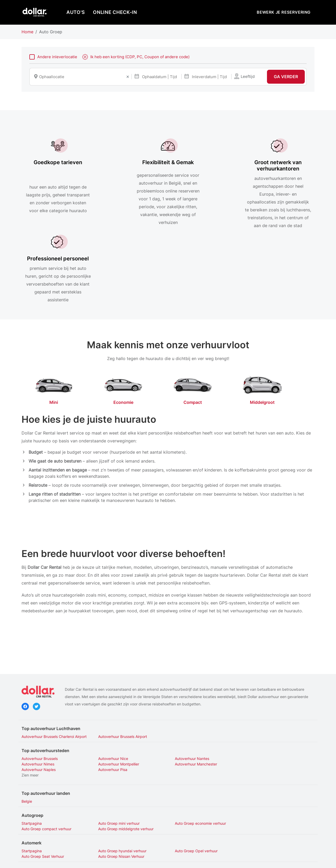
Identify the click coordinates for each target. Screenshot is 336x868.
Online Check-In (115, 12)
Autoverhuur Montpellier (42, 698)
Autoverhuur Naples (188, 698)
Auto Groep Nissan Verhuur (45, 784)
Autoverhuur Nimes (262, 692)
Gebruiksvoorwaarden (170, 859)
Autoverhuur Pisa (261, 698)
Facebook (25, 640)
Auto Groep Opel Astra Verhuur (198, 807)
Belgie (27, 729)
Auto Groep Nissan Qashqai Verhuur (127, 807)
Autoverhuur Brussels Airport (121, 670)
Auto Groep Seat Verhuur (267, 779)
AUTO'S (76, 12)
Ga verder (286, 77)
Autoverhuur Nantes (188, 692)
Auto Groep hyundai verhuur (120, 779)
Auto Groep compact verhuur (271, 751)
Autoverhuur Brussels (40, 692)
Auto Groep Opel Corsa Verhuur (273, 807)
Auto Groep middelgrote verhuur (49, 757)
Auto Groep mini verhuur (117, 751)
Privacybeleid (135, 859)
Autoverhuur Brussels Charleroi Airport (54, 670)
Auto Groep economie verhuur (197, 751)
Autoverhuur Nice (111, 692)
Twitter (36, 640)
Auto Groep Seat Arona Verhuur (48, 812)
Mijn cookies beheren (213, 859)
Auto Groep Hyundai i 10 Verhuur (49, 807)
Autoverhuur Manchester (117, 698)
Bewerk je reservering (284, 12)
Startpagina (32, 751)
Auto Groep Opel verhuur (193, 779)
